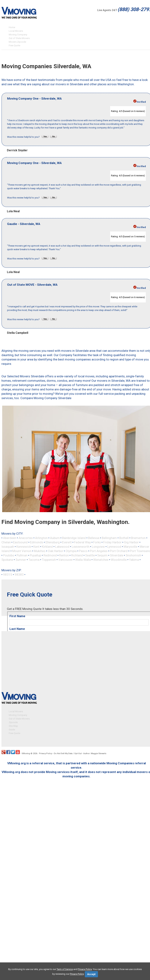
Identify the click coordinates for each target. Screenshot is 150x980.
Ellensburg (53, 542)
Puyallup (35, 555)
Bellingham (109, 538)
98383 (19, 575)
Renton (64, 555)
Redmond (50, 555)
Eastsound (20, 542)
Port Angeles (99, 551)
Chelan (6, 542)
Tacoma (34, 560)
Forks (97, 542)
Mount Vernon (22, 551)
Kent (36, 547)
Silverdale (117, 555)
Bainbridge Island (74, 538)
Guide (12, 729)
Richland (77, 555)
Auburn (55, 538)
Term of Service (65, 969)
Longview (98, 547)
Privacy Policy (46, 753)
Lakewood (62, 547)
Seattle (90, 555)
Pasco (83, 551)
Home (12, 27)
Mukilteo (40, 551)
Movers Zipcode (17, 42)
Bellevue (94, 538)
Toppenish (49, 560)
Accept (91, 974)
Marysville (130, 547)
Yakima (134, 560)
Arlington (41, 538)
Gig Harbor (131, 542)
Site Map (13, 726)
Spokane (7, 560)
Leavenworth (81, 547)
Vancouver (66, 560)
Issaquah (8, 547)
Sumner (21, 560)
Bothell (124, 538)
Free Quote (14, 45)
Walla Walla (83, 560)
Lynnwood (114, 547)
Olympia (71, 551)
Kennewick (24, 547)
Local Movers (16, 31)
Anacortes (26, 538)
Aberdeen (10, 538)
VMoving (26, 753)
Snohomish (133, 555)
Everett (67, 542)
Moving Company (18, 35)
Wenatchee (101, 560)
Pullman (22, 555)
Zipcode (13, 722)
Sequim (102, 555)
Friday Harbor (112, 542)
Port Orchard (119, 551)
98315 (8, 575)
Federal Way (82, 542)
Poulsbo (9, 555)
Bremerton (138, 538)
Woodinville (119, 560)
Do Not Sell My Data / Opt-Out (68, 753)
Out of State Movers (19, 38)
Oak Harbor (56, 551)
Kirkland (47, 547)
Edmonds (37, 542)
